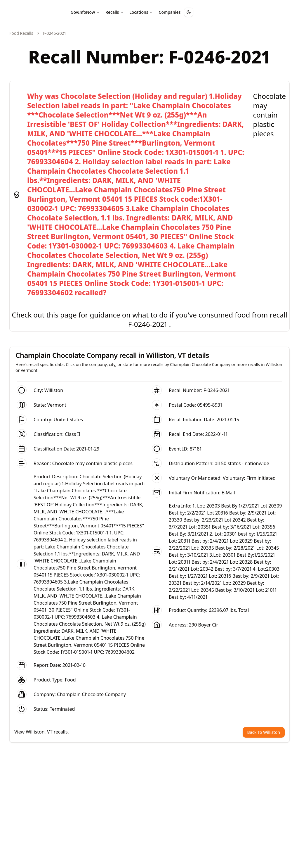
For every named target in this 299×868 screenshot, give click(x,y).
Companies (170, 12)
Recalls (114, 12)
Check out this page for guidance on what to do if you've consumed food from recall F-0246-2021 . (149, 319)
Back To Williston (264, 732)
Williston (54, 390)
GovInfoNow (85, 12)
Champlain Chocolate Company (91, 694)
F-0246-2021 (217, 390)
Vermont (57, 405)
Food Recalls (21, 33)
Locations (141, 12)
